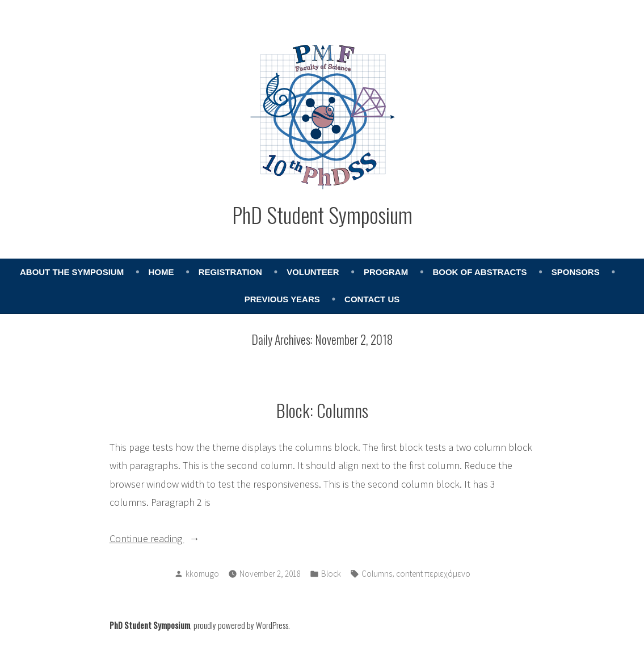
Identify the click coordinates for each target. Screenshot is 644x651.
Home (161, 272)
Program (386, 272)
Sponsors (576, 272)
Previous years (282, 299)
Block (331, 574)
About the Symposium (72, 272)
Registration (230, 272)
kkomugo (202, 574)
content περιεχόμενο (433, 574)
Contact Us (372, 299)
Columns (377, 574)
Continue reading (167, 539)
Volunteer (313, 272)
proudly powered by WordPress (241, 625)
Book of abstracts (479, 272)
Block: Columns (322, 410)
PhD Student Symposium (322, 214)
